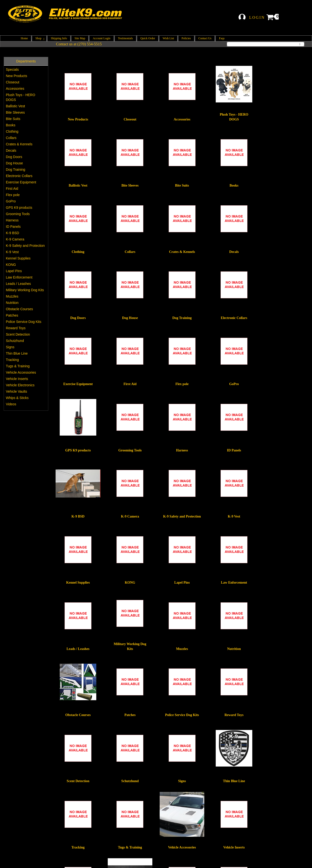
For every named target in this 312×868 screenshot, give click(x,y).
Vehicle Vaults (16, 391)
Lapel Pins (14, 271)
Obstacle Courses (19, 309)
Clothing (12, 131)
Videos (11, 404)
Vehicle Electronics (20, 385)
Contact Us (205, 38)
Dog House (14, 163)
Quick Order (148, 38)
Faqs (222, 38)
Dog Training (15, 170)
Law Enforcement (19, 277)
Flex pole (13, 195)
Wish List (168, 38)
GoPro (11, 201)
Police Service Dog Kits (24, 322)
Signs (10, 347)
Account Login (101, 38)
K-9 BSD (12, 233)
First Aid (12, 189)
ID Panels (13, 227)
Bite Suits (13, 119)
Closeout (13, 82)
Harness (12, 220)
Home (24, 38)
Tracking (12, 360)
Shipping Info (59, 38)
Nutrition (12, 303)
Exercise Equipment (21, 182)
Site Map (80, 38)
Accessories (15, 89)
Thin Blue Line (17, 353)
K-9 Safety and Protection (25, 246)
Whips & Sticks (17, 398)
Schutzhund (15, 341)
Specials (12, 70)
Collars (11, 138)
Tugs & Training (18, 366)
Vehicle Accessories (21, 372)
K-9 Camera (15, 239)
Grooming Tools (18, 214)
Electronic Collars (19, 176)
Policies (186, 38)
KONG (11, 265)
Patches (12, 315)
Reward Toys (16, 328)
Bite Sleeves (15, 112)
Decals (11, 150)
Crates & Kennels (19, 144)
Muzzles (12, 296)
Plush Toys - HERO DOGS (20, 97)
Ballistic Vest (15, 106)
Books (11, 125)
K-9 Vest (12, 252)
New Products (16, 76)
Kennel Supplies (18, 258)
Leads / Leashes (18, 284)
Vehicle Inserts (17, 379)
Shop (39, 38)
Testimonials (125, 38)
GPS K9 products (19, 208)
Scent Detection (18, 334)
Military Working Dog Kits (25, 290)
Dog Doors (14, 157)
